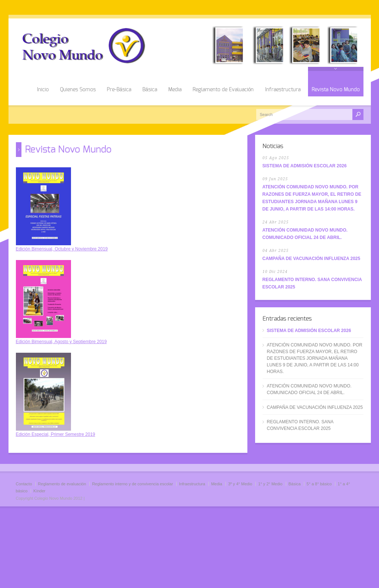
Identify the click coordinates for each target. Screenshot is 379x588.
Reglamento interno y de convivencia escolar (133, 484)
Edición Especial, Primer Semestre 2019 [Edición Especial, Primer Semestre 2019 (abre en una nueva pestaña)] (56, 434)
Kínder (39, 491)
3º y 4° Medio (240, 484)
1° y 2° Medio (270, 484)
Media (175, 90)
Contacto (24, 484)
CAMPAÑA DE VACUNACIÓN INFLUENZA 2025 (312, 259)
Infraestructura (283, 90)
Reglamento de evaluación (62, 484)
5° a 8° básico (319, 484)
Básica (150, 90)
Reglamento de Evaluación (223, 90)
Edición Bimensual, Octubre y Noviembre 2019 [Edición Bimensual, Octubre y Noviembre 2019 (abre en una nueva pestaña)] (62, 249)
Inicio (43, 90)
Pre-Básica (119, 90)
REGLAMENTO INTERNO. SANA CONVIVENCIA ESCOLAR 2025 (300, 425)
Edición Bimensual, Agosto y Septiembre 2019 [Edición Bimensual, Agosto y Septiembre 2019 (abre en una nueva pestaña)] (61, 342)
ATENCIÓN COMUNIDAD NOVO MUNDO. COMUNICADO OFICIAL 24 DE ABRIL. (309, 389)
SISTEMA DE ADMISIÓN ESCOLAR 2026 (305, 166)
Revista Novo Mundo (336, 90)
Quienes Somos (78, 90)
